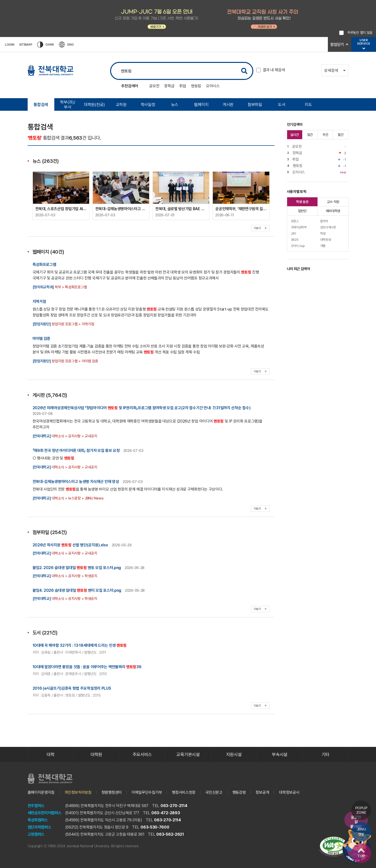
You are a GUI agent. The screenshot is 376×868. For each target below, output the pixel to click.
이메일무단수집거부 (147, 792)
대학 (50, 754)
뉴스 (175, 105)
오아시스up (298, 246)
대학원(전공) (94, 105)
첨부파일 (255, 105)
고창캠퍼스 (36, 834)
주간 (325, 135)
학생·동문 (302, 202)
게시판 (228, 105)
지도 (308, 105)
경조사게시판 (328, 227)
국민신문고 (214, 792)
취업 (183, 86)
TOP (361, 853)
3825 (295, 240)
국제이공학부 (299, 227)
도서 (282, 105)
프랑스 (295, 221)
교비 (293, 233)
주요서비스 (142, 754)
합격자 (324, 221)
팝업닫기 (337, 45)
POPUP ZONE (361, 810)
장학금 (169, 86)
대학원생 (326, 240)
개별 (323, 246)
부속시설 (280, 754)
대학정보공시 (289, 792)
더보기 (260, 228)
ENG (66, 45)
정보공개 (262, 792)
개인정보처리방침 (78, 792)
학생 (323, 233)
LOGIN (10, 45)
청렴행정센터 (112, 792)
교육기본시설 (188, 754)
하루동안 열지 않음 (360, 33)
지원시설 (234, 754)
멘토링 (196, 86)
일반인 (302, 211)
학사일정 (148, 105)
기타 (326, 754)
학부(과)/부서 (68, 105)
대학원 (96, 754)
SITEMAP (26, 45)
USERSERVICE (364, 42)
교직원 (121, 105)
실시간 (295, 135)
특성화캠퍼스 (38, 820)
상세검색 (335, 70)
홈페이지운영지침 (41, 792)
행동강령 (239, 792)
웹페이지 (201, 105)
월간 (341, 135)
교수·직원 (333, 202)
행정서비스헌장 (184, 792)
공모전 (154, 86)
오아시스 (213, 86)
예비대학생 (333, 211)
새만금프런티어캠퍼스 (45, 813)
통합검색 (41, 105)
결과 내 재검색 (274, 70)
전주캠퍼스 (36, 806)
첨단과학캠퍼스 (40, 827)
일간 (310, 135)
